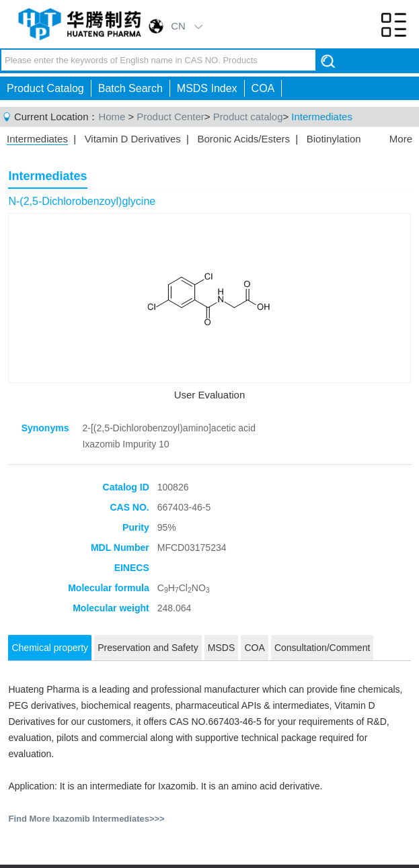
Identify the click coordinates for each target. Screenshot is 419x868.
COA (263, 88)
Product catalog (248, 117)
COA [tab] (254, 648)
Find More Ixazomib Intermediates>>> (86, 819)
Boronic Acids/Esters (243, 139)
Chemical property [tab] (50, 648)
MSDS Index (207, 88)
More (401, 139)
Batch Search (130, 88)
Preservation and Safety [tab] (148, 648)
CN (178, 26)
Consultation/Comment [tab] (322, 648)
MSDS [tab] (221, 648)
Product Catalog (45, 88)
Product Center (170, 117)
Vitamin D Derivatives (133, 139)
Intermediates (322, 117)
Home (112, 117)
